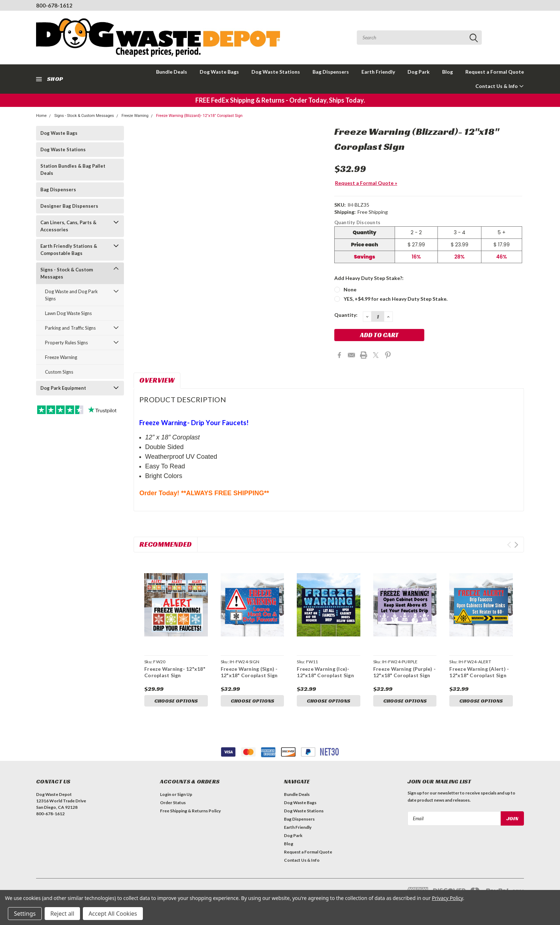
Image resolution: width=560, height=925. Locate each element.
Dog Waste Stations (276, 72)
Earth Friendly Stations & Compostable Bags (69, 250)
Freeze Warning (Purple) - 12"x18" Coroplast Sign (404, 672)
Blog (447, 72)
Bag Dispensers (331, 72)
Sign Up (185, 794)
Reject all (62, 914)
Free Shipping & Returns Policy (190, 811)
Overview (157, 380)
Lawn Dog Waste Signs (68, 313)
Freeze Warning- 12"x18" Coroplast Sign (175, 672)
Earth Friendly (378, 72)
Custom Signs (59, 372)
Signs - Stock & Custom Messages (84, 116)
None (350, 289)
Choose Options (176, 701)
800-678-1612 (54, 5)
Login (166, 794)
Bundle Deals (172, 72)
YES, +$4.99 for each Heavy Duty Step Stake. (396, 299)
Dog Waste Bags (219, 72)
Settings (25, 914)
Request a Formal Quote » (366, 183)
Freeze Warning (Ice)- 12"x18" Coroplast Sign (325, 672)
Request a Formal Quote (495, 72)
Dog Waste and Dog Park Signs (71, 295)
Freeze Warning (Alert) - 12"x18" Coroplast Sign (479, 672)
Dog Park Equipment (63, 388)
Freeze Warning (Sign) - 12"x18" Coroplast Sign (249, 672)
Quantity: (346, 315)
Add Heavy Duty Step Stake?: (369, 278)
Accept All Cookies (113, 914)
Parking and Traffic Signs (70, 328)
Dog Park (419, 72)
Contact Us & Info (500, 86)
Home (41, 116)
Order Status (173, 803)
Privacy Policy (447, 898)
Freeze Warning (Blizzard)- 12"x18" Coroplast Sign (199, 116)
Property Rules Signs (66, 343)
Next (516, 545)
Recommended (166, 544)
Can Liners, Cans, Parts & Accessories (68, 226)
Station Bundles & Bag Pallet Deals (73, 169)
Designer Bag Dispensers (69, 206)
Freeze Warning (135, 116)
